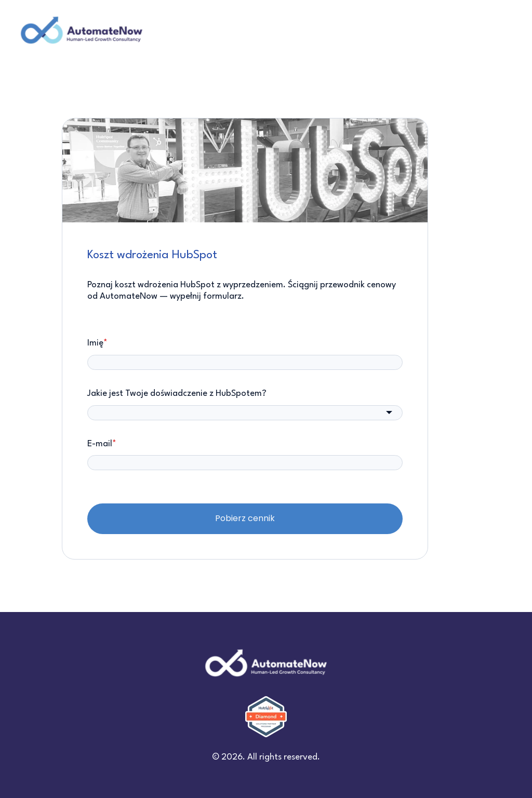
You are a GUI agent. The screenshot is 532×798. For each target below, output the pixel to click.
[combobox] (245, 413)
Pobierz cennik (245, 518)
